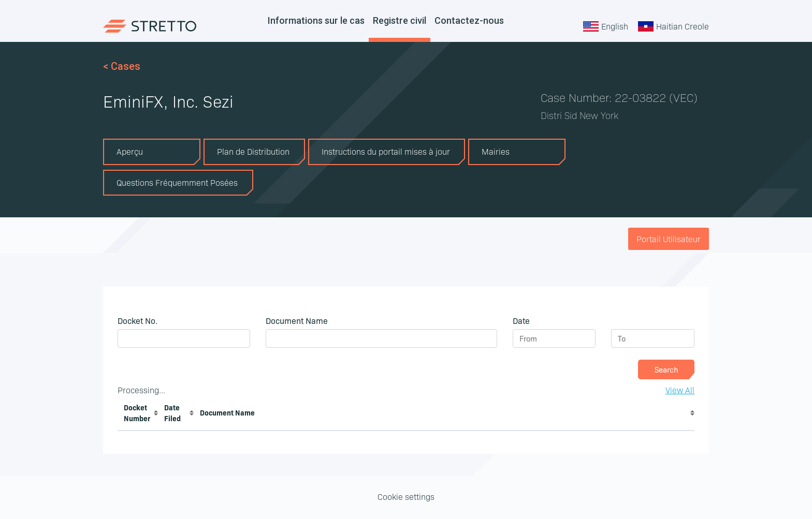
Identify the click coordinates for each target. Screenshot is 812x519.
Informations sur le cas (316, 20)
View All (680, 390)
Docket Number (137, 413)
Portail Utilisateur (669, 239)
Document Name (227, 412)
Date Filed (172, 413)
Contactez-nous (469, 20)
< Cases (122, 66)
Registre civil (400, 20)
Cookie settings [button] (406, 496)
